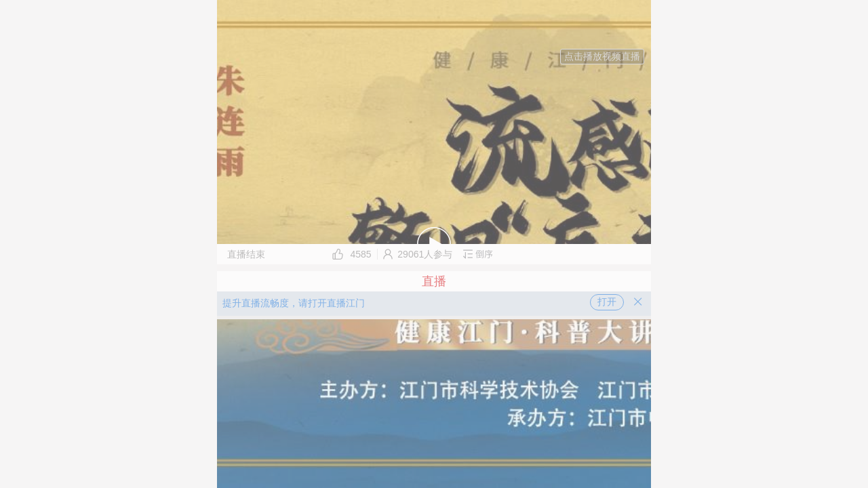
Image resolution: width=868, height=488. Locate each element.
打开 (607, 302)
